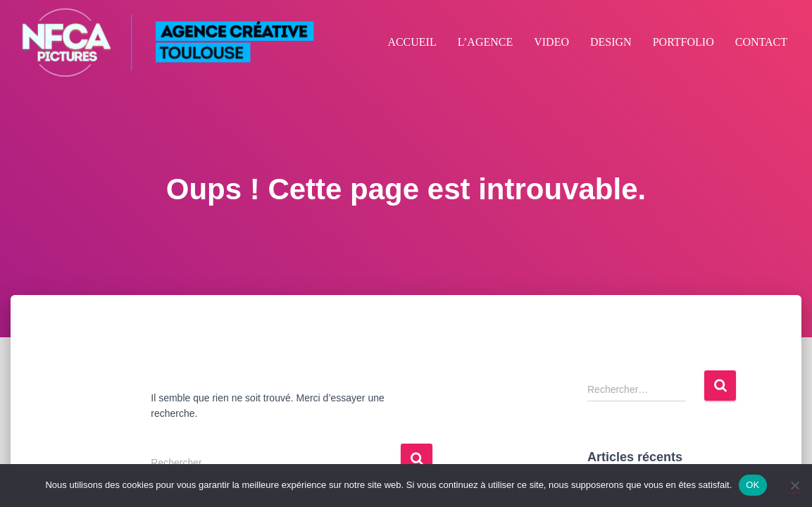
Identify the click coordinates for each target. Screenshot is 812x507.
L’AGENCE (486, 42)
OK (752, 485)
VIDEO (551, 42)
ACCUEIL (412, 42)
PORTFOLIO (683, 42)
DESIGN (611, 42)
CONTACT (761, 42)
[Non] (794, 485)
